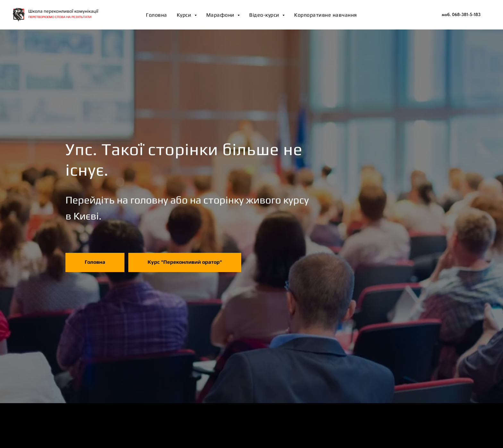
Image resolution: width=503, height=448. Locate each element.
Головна (157, 15)
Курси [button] (185, 15)
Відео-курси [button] (265, 15)
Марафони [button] (221, 15)
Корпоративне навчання (326, 15)
